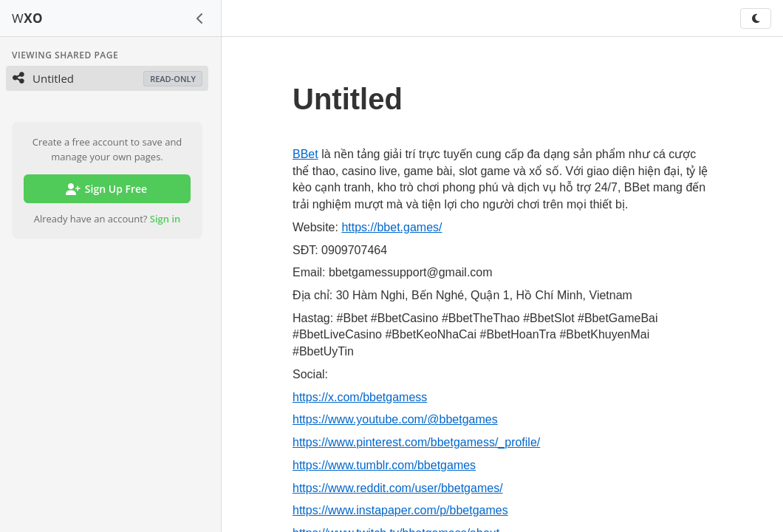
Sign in (165, 219)
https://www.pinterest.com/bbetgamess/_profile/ (416, 442)
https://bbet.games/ (391, 227)
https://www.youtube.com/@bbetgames (395, 419)
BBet (305, 154)
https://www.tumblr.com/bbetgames (384, 465)
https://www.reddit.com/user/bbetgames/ (398, 488)
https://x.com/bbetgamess (360, 397)
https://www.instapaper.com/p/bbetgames (400, 510)
